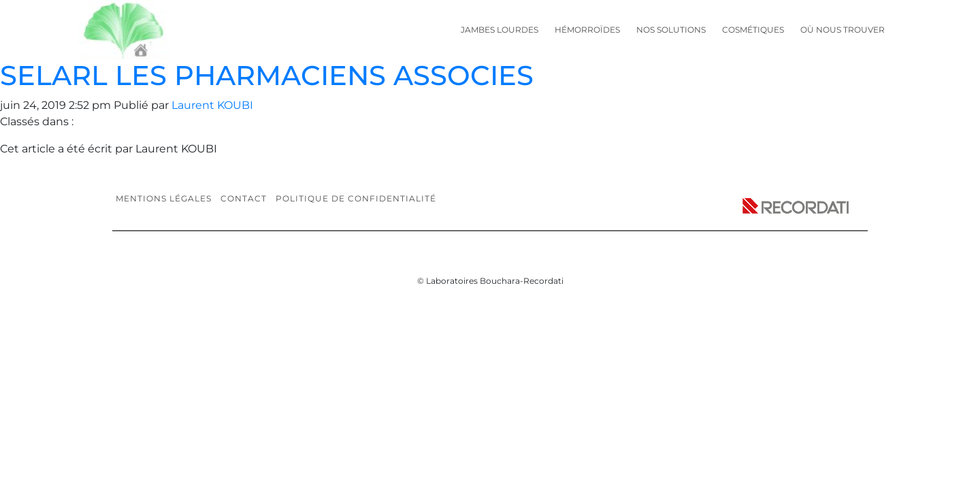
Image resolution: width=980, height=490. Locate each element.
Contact (244, 198)
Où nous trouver (843, 30)
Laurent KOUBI (212, 105)
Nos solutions (671, 30)
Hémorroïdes (587, 30)
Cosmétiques (753, 30)
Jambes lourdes (500, 30)
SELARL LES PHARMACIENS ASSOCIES (267, 75)
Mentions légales (164, 198)
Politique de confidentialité (356, 198)
